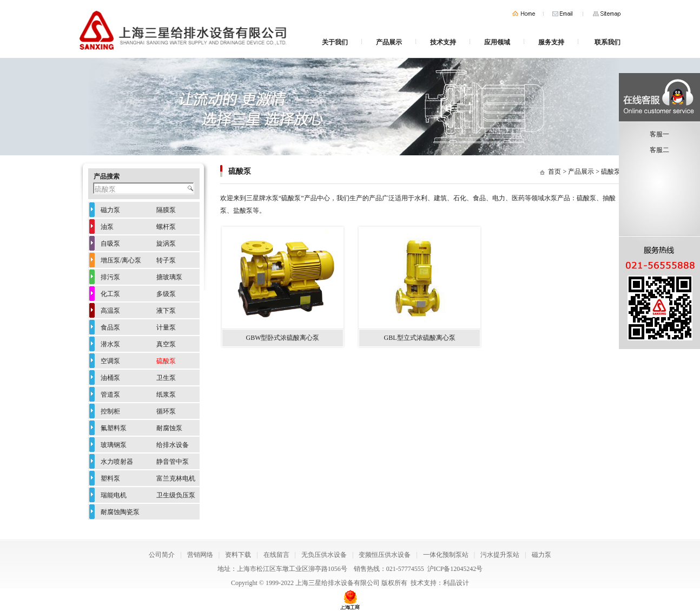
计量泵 (166, 327)
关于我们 (335, 42)
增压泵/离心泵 (121, 260)
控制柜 (110, 411)
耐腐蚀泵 (169, 428)
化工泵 (110, 294)
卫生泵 (166, 378)
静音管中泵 (173, 462)
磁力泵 (110, 210)
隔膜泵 (166, 210)
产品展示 (389, 42)
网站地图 (607, 14)
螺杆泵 (166, 227)
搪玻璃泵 (169, 277)
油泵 (107, 227)
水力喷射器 (117, 462)
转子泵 (166, 260)
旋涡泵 (166, 244)
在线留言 (276, 555)
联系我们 (607, 42)
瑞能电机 (114, 495)
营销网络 (200, 555)
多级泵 (166, 294)
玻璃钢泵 (114, 445)
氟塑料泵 (114, 428)
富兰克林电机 (176, 478)
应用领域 (497, 42)
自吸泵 (110, 244)
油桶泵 (110, 378)
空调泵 (110, 361)
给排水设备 (173, 445)
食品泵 (110, 327)
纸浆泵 (166, 395)
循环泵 (166, 411)
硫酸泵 (611, 172)
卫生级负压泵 (176, 495)
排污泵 (110, 277)
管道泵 (110, 395)
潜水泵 (110, 344)
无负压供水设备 (324, 555)
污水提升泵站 (500, 555)
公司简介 (162, 555)
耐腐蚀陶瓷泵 (120, 512)
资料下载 (238, 555)
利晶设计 (456, 583)
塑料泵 (110, 478)
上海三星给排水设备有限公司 (338, 583)
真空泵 (166, 344)
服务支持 (551, 42)
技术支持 (443, 42)
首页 (524, 14)
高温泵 (110, 311)
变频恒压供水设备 (385, 555)
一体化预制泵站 (446, 555)
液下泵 (166, 311)
